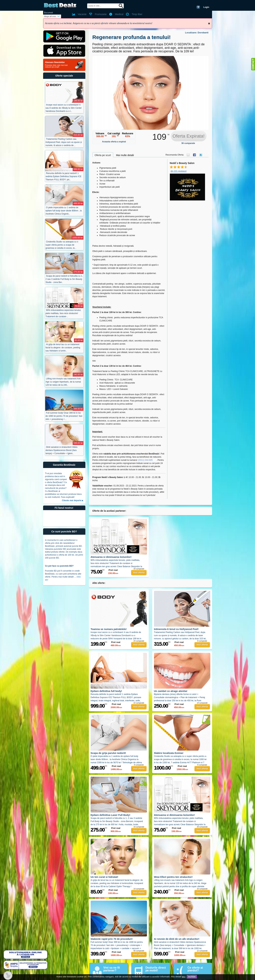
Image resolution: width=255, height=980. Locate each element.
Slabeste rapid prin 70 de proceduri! (112, 939)
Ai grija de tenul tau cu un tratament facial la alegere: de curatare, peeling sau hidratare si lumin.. (63, 348)
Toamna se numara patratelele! (109, 629)
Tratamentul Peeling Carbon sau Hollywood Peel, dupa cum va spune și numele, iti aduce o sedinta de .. (64, 142)
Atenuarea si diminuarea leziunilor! (111, 557)
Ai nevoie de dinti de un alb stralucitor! (177, 939)
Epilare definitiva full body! (106, 691)
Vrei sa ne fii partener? (112, 969)
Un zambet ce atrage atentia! (171, 691)
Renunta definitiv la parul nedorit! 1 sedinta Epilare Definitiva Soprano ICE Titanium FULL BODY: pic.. (64, 176)
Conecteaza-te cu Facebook (198, 7)
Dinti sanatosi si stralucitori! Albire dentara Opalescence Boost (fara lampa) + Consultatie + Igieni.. (62, 450)
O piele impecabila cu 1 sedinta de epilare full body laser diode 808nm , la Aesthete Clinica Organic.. (64, 211)
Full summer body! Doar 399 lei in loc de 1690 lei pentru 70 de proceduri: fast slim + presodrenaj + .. (64, 416)
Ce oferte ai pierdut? (195, 969)
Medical (119, 14)
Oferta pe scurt (103, 155)
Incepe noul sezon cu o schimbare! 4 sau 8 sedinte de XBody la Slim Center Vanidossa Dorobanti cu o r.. (64, 108)
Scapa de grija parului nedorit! (108, 753)
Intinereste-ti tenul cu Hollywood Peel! (176, 629)
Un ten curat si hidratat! (104, 877)
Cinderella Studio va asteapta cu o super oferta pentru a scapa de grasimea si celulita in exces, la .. (62, 245)
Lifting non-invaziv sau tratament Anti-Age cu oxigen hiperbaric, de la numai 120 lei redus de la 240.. (63, 382)
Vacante (82, 14)
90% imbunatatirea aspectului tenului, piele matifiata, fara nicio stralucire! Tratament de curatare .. (63, 313)
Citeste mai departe (72, 500)
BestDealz (60, 5)
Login (206, 7)
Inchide (209, 24)
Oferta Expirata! (188, 136)
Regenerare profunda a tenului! (132, 37)
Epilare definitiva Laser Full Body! (111, 815)
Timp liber (137, 14)
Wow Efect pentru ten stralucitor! (173, 877)
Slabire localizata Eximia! (169, 753)
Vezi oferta (139, 573)
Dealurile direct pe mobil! (156, 969)
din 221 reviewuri (179, 171)
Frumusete (101, 14)
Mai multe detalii (125, 155)
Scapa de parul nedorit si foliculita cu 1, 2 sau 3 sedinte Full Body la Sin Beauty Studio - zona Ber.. (64, 279)
